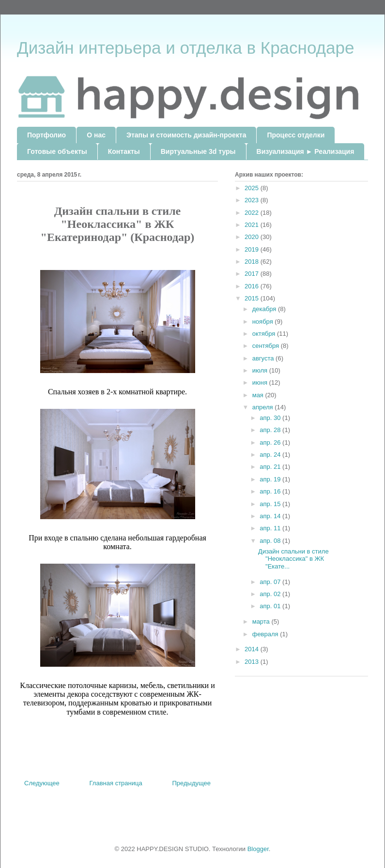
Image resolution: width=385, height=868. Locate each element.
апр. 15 (271, 504)
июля (261, 370)
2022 (253, 213)
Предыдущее (191, 783)
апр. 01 (271, 606)
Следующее (42, 783)
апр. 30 (271, 418)
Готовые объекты (57, 151)
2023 (253, 200)
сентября (267, 346)
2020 (253, 237)
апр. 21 (271, 467)
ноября (264, 322)
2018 (253, 262)
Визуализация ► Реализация (306, 151)
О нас (96, 135)
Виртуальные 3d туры (198, 151)
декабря (265, 309)
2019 (253, 249)
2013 (253, 662)
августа (264, 358)
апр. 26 (271, 442)
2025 (253, 188)
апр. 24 (271, 455)
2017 (253, 274)
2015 (253, 298)
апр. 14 (271, 516)
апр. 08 (271, 541)
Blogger (258, 849)
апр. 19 (271, 479)
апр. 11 (271, 528)
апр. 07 (271, 582)
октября (265, 334)
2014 (253, 649)
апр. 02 (271, 594)
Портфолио (46, 135)
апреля (264, 407)
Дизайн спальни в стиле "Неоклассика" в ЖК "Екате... (293, 559)
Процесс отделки (296, 135)
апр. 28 (271, 430)
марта (262, 621)
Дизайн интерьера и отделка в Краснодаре (185, 48)
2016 (253, 286)
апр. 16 (271, 491)
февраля (266, 634)
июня (261, 382)
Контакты (124, 151)
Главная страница (116, 783)
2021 (253, 225)
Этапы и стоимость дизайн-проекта (186, 135)
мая (259, 395)
